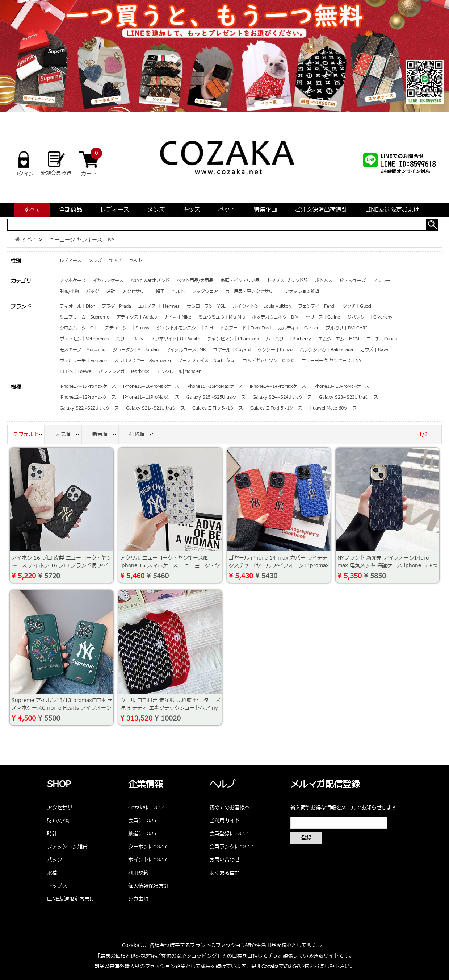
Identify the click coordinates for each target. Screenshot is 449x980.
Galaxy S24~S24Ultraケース (282, 397)
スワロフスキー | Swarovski (142, 361)
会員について (143, 821)
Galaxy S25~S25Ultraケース (216, 397)
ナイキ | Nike (178, 317)
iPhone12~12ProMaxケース (88, 397)
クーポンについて (148, 847)
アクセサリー (135, 291)
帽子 (160, 291)
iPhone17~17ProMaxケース (88, 386)
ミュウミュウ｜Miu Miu (222, 317)
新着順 (105, 435)
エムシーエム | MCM (339, 339)
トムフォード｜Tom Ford (246, 328)
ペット (227, 210)
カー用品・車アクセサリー (251, 291)
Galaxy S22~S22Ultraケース (89, 408)
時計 (111, 291)
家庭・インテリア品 (240, 281)
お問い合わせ (224, 860)
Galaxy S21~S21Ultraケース (156, 408)
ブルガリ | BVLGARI (347, 328)
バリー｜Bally (130, 339)
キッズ (192, 210)
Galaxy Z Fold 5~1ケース (276, 408)
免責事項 (138, 899)
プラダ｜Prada (116, 306)
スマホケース (73, 281)
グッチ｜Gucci (357, 306)
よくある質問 (224, 873)
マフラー (382, 281)
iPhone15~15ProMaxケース (215, 386)
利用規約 (138, 873)
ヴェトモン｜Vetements (84, 339)
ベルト (178, 291)
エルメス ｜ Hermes (159, 306)
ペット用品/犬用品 (195, 281)
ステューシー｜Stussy (127, 328)
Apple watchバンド (150, 281)
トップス (57, 886)
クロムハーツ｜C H (79, 328)
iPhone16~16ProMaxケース (151, 386)
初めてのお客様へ (230, 808)
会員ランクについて (232, 847)
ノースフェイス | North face (207, 361)
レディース (115, 210)
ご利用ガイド (224, 821)
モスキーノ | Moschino (83, 350)
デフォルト (29, 435)
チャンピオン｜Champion (233, 339)
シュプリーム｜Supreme (85, 317)
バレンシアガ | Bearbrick (124, 371)
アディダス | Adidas (137, 317)
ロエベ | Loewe (75, 371)
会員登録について (230, 834)
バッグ (93, 291)
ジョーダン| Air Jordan (136, 350)
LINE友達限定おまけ (392, 210)
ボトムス (324, 281)
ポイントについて (148, 860)
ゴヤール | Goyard (232, 350)
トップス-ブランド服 (287, 281)
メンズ (156, 210)
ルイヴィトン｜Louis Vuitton (262, 306)
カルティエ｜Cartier (298, 328)
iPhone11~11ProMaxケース (151, 397)
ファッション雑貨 (302, 291)
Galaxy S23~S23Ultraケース (349, 397)
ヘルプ (222, 785)
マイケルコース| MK (186, 350)
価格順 (142, 435)
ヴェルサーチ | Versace (83, 361)
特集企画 (265, 210)
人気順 (68, 435)
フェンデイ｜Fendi (317, 306)
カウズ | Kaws (375, 350)
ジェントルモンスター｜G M (185, 328)
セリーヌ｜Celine (323, 317)
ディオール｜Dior (77, 306)
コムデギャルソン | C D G (268, 361)
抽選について (143, 834)
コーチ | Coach (382, 339)
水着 (52, 873)
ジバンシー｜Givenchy (370, 317)
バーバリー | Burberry (289, 339)
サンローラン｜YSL (206, 306)
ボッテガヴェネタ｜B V (275, 317)
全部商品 (71, 210)
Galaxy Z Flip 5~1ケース (218, 408)
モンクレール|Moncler (179, 371)
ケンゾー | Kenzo (275, 350)
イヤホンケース (108, 281)
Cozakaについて (147, 808)
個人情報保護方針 (148, 886)
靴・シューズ (353, 281)
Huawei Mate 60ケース (333, 408)
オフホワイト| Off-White (175, 339)
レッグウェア (205, 291)
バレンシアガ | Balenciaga (326, 350)
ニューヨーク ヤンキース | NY (80, 240)
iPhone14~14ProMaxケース (278, 386)
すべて (32, 210)
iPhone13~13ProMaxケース (341, 386)
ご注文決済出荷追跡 (321, 210)
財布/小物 (69, 291)
